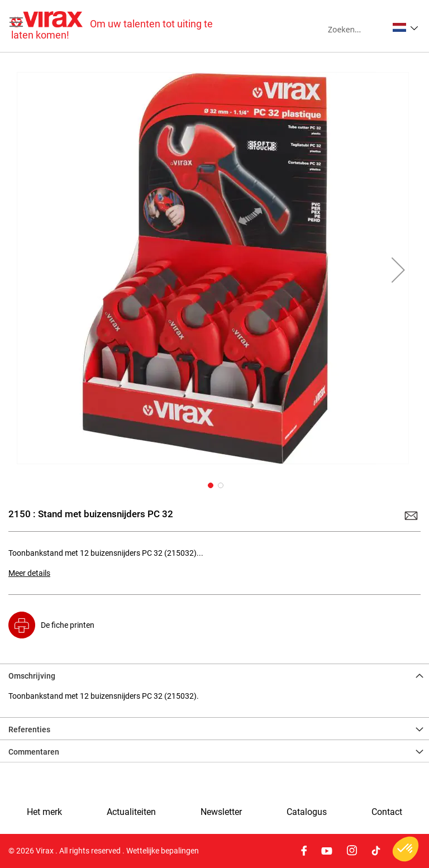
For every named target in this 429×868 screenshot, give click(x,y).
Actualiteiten (131, 812)
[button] (405, 27)
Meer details (29, 573)
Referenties (29, 729)
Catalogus (307, 812)
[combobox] (358, 29)
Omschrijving (32, 676)
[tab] (214, 675)
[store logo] (113, 26)
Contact (387, 812)
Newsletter (221, 812)
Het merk (44, 812)
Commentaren (34, 752)
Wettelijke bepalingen (163, 851)
